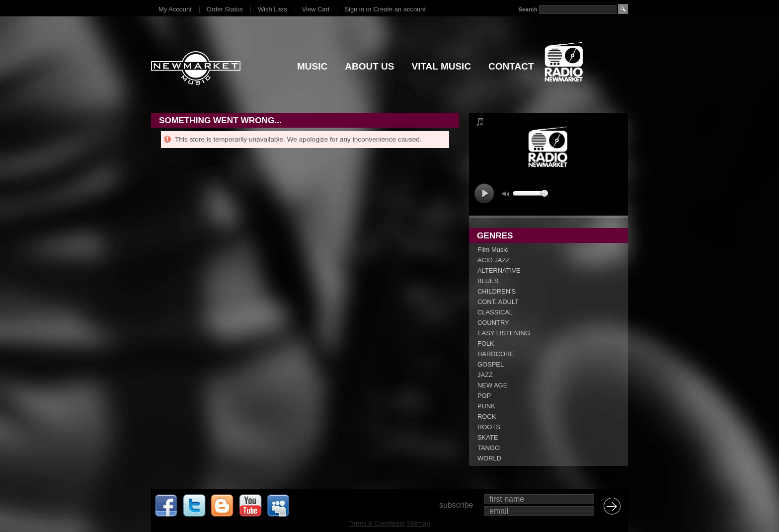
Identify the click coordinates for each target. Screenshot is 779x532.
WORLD (489, 458)
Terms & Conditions (377, 523)
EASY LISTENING (504, 333)
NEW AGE (492, 385)
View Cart (316, 9)
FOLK (486, 343)
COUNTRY (493, 323)
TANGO (489, 448)
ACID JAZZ (494, 260)
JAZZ (485, 375)
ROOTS (489, 427)
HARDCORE (496, 354)
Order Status (225, 9)
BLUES (488, 281)
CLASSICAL (495, 312)
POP (484, 396)
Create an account (400, 9)
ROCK (487, 417)
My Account (175, 9)
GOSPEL (491, 364)
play (484, 193)
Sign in (354, 9)
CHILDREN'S (497, 291)
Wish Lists (273, 9)
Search (528, 9)
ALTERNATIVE (499, 270)
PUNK (486, 406)
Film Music (493, 250)
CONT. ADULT (498, 302)
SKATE (488, 437)
